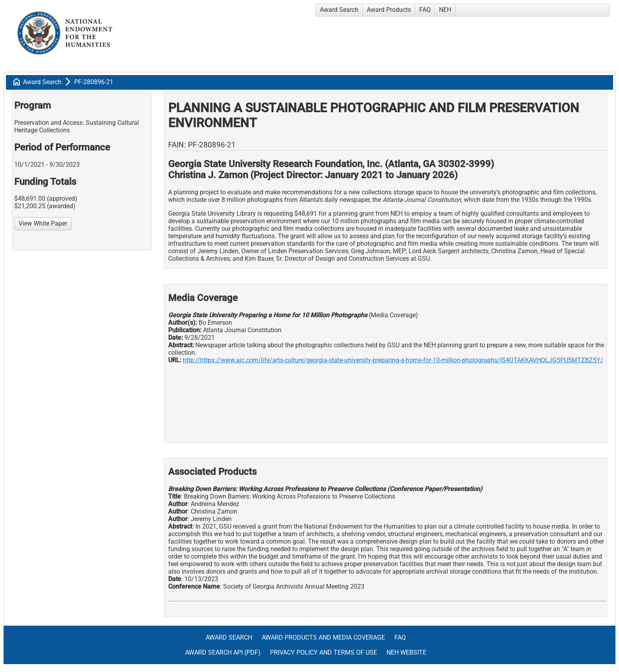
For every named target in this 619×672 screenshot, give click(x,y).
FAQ (425, 10)
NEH (445, 10)
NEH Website (406, 652)
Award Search (339, 10)
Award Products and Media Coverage (323, 637)
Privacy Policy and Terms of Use (324, 652)
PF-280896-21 (94, 82)
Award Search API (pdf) (223, 652)
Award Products (389, 10)
